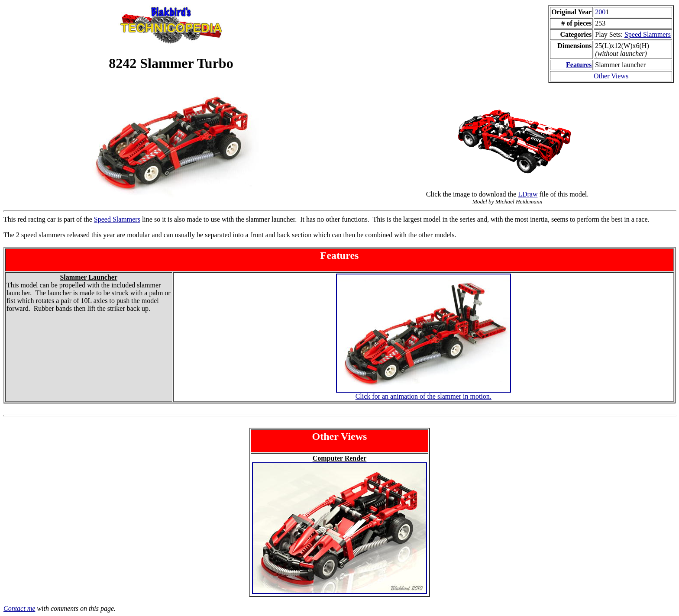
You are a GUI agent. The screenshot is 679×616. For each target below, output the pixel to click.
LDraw (528, 194)
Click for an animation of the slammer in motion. (424, 396)
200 (602, 12)
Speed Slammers (648, 34)
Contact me (19, 608)
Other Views (611, 76)
